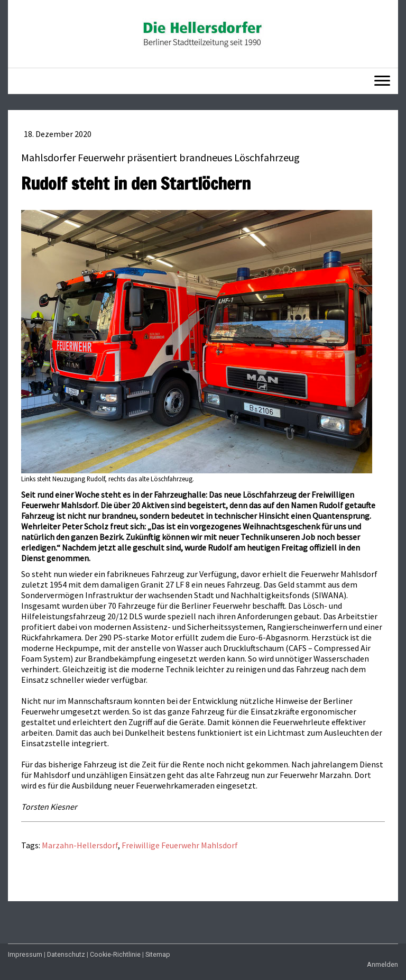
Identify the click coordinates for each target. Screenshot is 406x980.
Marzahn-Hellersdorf (80, 845)
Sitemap (158, 954)
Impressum (25, 954)
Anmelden (382, 964)
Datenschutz (66, 954)
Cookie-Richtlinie (115, 954)
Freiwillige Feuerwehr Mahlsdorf (180, 845)
